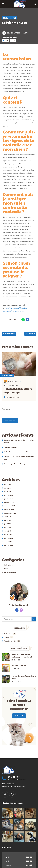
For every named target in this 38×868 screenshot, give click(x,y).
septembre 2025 (10, 513)
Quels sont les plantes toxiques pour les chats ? (19, 441)
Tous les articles (9, 37)
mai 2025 (7, 527)
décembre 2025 (10, 502)
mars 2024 (8, 542)
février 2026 (9, 495)
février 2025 (9, 538)
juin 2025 (7, 524)
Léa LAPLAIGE (11, 381)
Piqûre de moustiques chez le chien (17, 452)
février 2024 (9, 545)
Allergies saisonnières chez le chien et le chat (19, 458)
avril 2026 (8, 488)
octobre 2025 (9, 510)
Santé (25, 33)
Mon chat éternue (10, 447)
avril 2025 (8, 531)
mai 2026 (7, 485)
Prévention (8, 565)
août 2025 (8, 517)
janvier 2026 (9, 499)
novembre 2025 (10, 506)
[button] (35, 4)
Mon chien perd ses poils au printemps (18, 390)
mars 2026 (8, 492)
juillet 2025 (8, 520)
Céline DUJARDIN (11, 33)
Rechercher (6, 409)
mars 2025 (8, 535)
